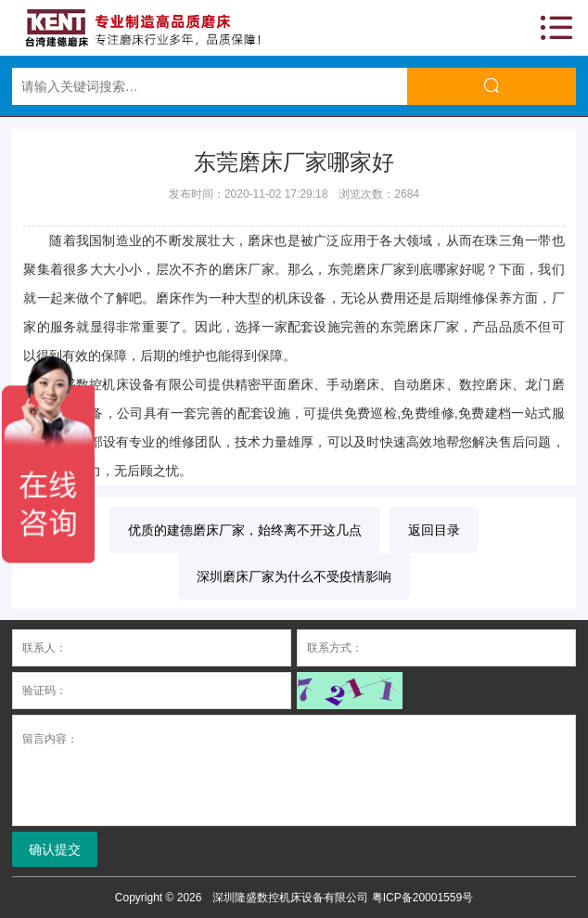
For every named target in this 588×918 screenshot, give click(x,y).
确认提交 (55, 849)
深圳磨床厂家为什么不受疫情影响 (294, 576)
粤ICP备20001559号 (422, 898)
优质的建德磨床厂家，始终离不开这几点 (245, 530)
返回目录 (434, 530)
